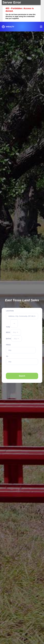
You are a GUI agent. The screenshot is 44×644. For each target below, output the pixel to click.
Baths (8, 339)
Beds (8, 332)
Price (8, 345)
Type (8, 327)
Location (10, 311)
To (7, 356)
